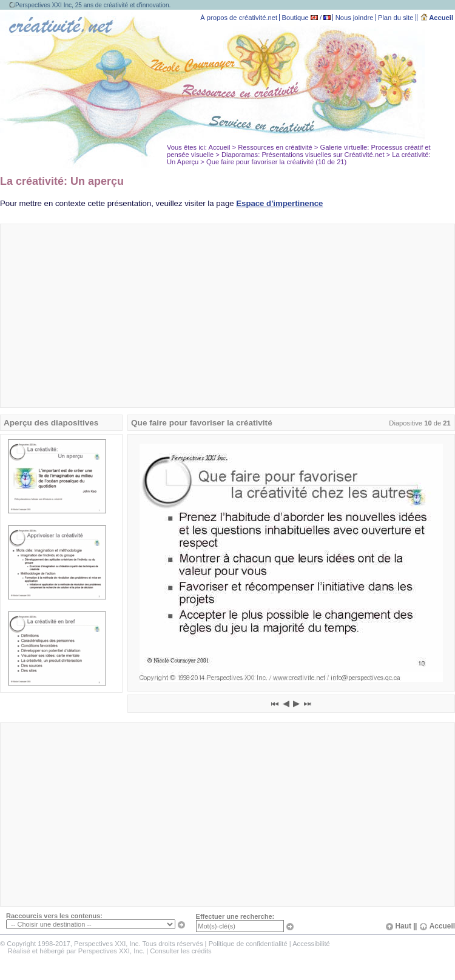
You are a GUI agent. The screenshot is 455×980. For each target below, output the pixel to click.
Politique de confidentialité (248, 944)
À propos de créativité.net (239, 18)
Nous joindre (355, 18)
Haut (398, 926)
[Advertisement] (228, 316)
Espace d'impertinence (279, 203)
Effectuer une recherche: (235, 916)
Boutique (295, 18)
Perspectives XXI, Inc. (111, 951)
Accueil (437, 18)
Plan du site (396, 18)
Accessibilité (311, 944)
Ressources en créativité (275, 147)
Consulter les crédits (180, 951)
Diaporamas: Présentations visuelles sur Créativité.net (303, 155)
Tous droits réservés (172, 944)
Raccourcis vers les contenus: (54, 916)
